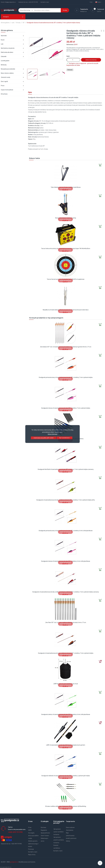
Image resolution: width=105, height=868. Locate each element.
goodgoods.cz (14, 862)
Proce (3, 86)
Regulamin (44, 830)
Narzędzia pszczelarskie (8, 69)
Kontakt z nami (45, 2)
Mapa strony (32, 855)
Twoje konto (70, 821)
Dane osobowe (70, 828)
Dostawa (43, 828)
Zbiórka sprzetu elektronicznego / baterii (33, 844)
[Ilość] (73, 60)
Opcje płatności (45, 833)
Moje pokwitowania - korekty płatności (71, 836)
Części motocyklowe (7, 90)
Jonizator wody (6, 77)
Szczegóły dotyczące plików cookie (33, 836)
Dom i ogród (4, 81)
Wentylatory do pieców (8, 48)
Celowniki (4, 57)
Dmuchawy (4, 94)
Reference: (70, 45)
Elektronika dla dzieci (7, 52)
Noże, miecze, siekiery (7, 73)
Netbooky (4, 65)
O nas (30, 828)
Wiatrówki (4, 36)
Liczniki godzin (5, 61)
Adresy (68, 841)
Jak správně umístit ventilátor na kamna (59, 840)
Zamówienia (70, 830)
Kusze (3, 40)
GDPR (30, 830)
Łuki (2, 44)
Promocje (31, 849)
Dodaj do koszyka (91, 60)
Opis (30, 92)
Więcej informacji (52, 434)
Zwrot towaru (45, 836)
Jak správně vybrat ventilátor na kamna (58, 832)
